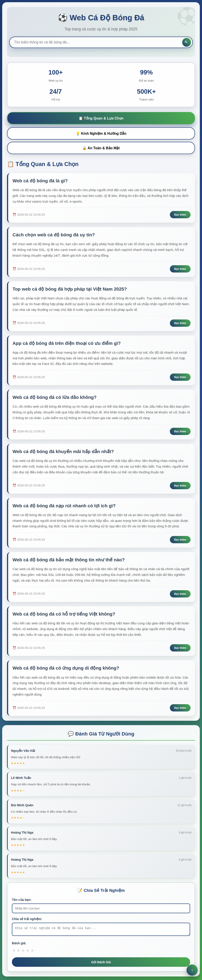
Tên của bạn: (22, 900)
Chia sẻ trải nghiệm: (27, 919)
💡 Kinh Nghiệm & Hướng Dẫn (101, 133)
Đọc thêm (180, 215)
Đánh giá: (19, 945)
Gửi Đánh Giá (101, 963)
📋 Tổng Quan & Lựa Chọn (101, 118)
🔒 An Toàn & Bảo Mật (101, 148)
